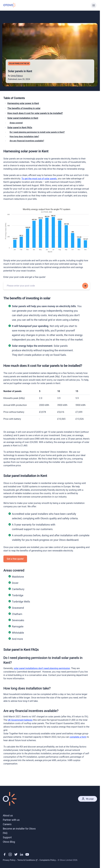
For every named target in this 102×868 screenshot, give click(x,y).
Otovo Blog (9, 842)
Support (7, 837)
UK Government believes (20, 720)
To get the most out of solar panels (39, 179)
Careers (7, 824)
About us (8, 815)
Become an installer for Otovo (19, 829)
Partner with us (11, 820)
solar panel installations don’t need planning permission (42, 668)
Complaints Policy (48, 860)
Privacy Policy (9, 860)
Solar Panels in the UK (19, 64)
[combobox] (47, 286)
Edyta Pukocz (17, 76)
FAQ (5, 833)
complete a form (78, 737)
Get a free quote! (15, 559)
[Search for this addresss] (85, 286)
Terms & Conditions (27, 860)
